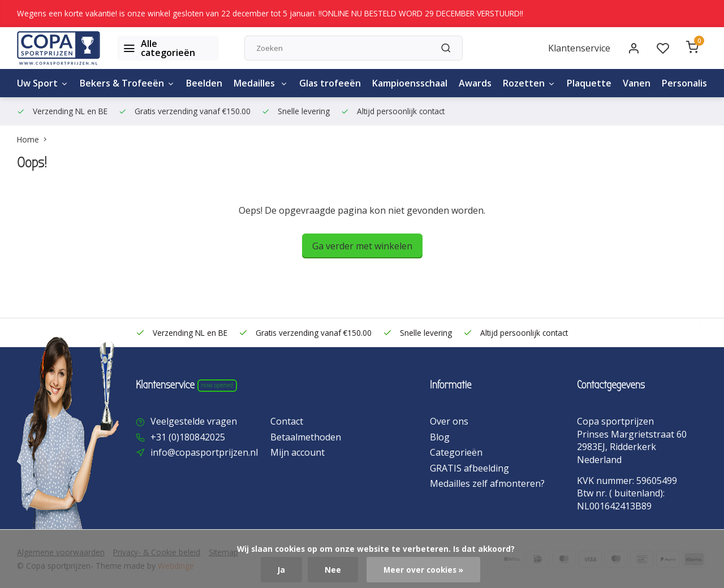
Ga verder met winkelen (362, 246)
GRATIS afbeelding (469, 468)
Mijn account (298, 452)
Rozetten (529, 83)
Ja (281, 570)
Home (34, 139)
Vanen (637, 83)
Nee (333, 570)
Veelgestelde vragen (194, 421)
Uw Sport (43, 83)
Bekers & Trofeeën (127, 83)
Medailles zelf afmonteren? (487, 483)
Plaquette (589, 83)
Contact (287, 421)
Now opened (217, 385)
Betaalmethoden (306, 437)
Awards (475, 83)
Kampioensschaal (410, 83)
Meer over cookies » (423, 570)
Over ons (449, 421)
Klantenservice (579, 48)
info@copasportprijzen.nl (204, 452)
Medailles (261, 83)
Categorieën (456, 452)
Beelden (204, 83)
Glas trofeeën (330, 83)
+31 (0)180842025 (188, 437)
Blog (440, 437)
